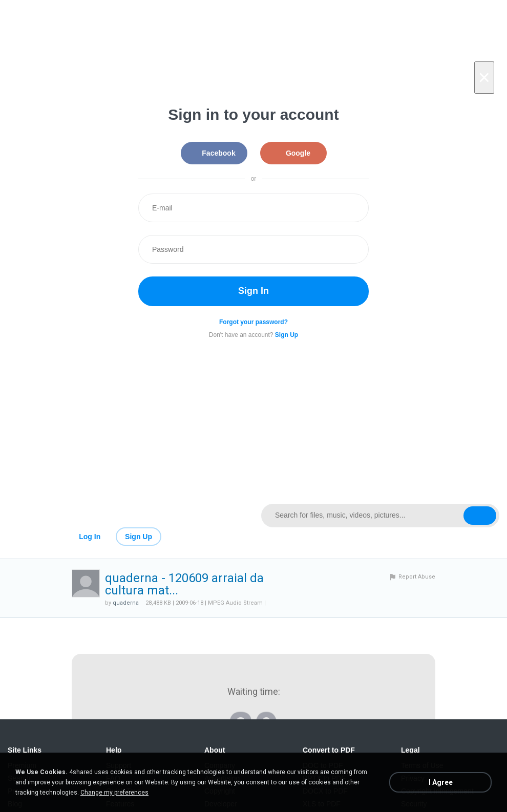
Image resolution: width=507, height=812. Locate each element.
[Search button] (480, 516)
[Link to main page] (127, 516)
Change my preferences (114, 793)
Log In (90, 537)
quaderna (126, 603)
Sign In (253, 291)
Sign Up (139, 537)
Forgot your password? (253, 322)
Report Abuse (417, 577)
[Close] (484, 78)
